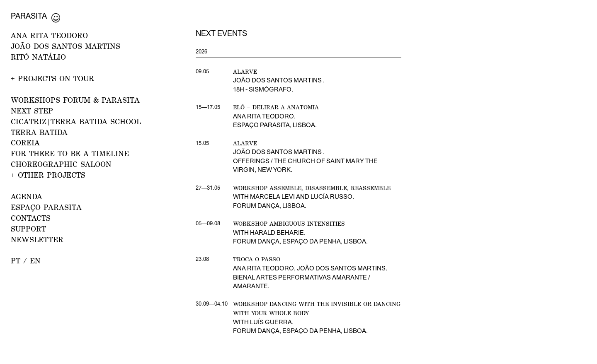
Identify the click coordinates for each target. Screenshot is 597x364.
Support (28, 229)
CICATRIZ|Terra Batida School (76, 122)
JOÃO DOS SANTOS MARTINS (66, 46)
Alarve (245, 71)
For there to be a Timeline (70, 153)
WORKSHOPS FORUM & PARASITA (75, 100)
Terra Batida (39, 132)
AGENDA (27, 196)
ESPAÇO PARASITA (46, 207)
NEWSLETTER (37, 240)
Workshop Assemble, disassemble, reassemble (312, 188)
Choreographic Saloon (61, 164)
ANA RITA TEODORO (49, 35)
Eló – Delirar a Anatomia (276, 107)
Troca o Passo (257, 259)
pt (16, 261)
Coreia (25, 143)
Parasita (29, 16)
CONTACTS (31, 218)
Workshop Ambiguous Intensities (289, 223)
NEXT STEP (32, 111)
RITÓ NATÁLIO (38, 57)
